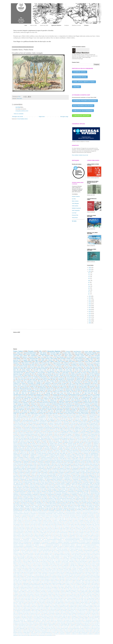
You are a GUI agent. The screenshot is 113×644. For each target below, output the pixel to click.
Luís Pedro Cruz (56, 527)
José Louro (67, 366)
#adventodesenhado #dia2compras (85, 541)
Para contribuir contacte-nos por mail (80, 155)
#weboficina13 (68, 401)
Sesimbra (93, 452)
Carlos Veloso (96, 462)
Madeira (62, 414)
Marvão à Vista (80, 379)
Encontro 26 (21, 523)
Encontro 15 (91, 498)
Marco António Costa (93, 373)
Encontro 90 (37, 408)
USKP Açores (61, 361)
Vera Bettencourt (66, 467)
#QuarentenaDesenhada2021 (20, 371)
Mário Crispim (90, 354)
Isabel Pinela (45, 501)
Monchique (77, 442)
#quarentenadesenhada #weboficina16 (44, 515)
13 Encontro (65, 548)
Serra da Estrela (33, 467)
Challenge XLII (61, 379)
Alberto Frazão (21, 518)
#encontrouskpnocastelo (75, 493)
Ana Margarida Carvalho (38, 518)
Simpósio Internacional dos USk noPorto (72, 507)
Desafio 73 (51, 520)
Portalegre (69, 531)
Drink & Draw (18, 431)
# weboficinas (55, 538)
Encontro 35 (27, 429)
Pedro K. (41, 531)
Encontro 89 (56, 384)
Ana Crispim (50, 357)
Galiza (22, 524)
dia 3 (75, 537)
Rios (22, 477)
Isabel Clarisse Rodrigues (66, 464)
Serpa (70, 534)
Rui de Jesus (74, 408)
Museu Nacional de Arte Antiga (23, 530)
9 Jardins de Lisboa (73, 550)
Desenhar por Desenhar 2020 (47, 457)
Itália (48, 386)
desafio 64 (55, 509)
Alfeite (49, 392)
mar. (89, 290)
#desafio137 (49, 440)
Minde (82, 403)
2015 (90, 311)
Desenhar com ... (55, 446)
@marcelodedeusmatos (88, 550)
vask (64, 511)
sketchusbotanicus (94, 490)
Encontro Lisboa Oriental (69, 412)
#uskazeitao (98, 515)
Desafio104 (85, 420)
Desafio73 (70, 482)
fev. (89, 292)
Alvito (42, 553)
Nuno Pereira (66, 530)
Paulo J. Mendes (60, 375)
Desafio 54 (45, 520)
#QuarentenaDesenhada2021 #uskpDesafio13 (41, 478)
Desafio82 (44, 415)
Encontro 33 (29, 408)
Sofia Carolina (75, 206)
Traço (91, 388)
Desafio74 (68, 409)
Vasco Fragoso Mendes (90, 508)
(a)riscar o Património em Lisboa (33, 470)
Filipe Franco (39, 442)
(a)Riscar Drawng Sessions (29, 548)
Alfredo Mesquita (25, 553)
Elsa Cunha (96, 463)
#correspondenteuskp (75, 542)
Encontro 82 (54, 397)
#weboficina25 (59, 445)
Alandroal (77, 552)
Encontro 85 (60, 382)
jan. (89, 294)
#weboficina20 (64, 440)
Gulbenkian (93, 412)
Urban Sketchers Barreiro (95, 426)
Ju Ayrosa (28, 459)
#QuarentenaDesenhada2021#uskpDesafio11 (90, 512)
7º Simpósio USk (53, 381)
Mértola (72, 466)
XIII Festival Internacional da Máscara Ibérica (46, 453)
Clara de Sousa (28, 520)
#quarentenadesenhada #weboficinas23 (52, 545)
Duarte (16, 474)
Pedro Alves (78, 353)
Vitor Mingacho (36, 537)
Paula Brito (74, 366)
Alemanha (50, 434)
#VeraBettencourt (61, 541)
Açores (98, 351)
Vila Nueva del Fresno (21, 537)
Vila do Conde (76, 477)
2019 (90, 304)
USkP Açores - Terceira (63, 490)
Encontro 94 (95, 377)
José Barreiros (77, 351)
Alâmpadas (46, 553)
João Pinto (89, 526)
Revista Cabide (16, 467)
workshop (86, 381)
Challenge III (77, 427)
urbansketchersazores (84, 411)
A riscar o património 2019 (26, 552)
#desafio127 (61, 449)
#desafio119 (55, 449)
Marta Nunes (67, 429)
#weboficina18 (48, 430)
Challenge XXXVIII (64, 400)
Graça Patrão (77, 382)
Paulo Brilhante (40, 437)
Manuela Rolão (79, 354)
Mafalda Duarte (85, 486)
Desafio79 (39, 472)
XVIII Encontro (69, 397)
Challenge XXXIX (30, 397)
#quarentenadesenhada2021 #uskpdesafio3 (72, 460)
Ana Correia (81, 470)
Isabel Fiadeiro (57, 399)
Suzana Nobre (67, 353)
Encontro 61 (78, 418)
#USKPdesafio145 (80, 492)
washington (69, 511)
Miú (75, 371)
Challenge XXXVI (47, 399)
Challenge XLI (37, 415)
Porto (25, 359)
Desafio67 (15, 457)
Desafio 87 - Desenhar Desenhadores (61, 520)
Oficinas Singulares (45, 367)
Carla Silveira (95, 401)
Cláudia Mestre (28, 361)
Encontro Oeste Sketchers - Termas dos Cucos (60, 500)
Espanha (24, 384)
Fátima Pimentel (44, 411)
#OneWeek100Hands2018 (42, 512)
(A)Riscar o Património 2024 (19, 470)
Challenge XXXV (53, 400)
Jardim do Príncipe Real (46, 526)
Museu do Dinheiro (51, 487)
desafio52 (71, 537)
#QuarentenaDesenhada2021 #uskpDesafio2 (61, 478)
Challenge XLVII (17, 403)
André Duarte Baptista (91, 353)
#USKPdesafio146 (47, 449)
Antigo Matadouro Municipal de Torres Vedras (62, 555)
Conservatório (16, 435)
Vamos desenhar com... (81, 357)
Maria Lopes (71, 386)
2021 (90, 300)
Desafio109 (30, 446)
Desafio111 (66, 463)
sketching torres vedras (37, 511)
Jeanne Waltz (91, 366)
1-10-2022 (37, 516)
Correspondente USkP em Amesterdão (56, 456)
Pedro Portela (44, 489)
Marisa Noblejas (37, 529)
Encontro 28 (32, 431)
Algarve (49, 364)
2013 (90, 315)
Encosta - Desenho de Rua (42, 474)
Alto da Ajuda (37, 553)
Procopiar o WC (65, 489)
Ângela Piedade (27, 375)
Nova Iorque (56, 459)
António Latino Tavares (66, 455)
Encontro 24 (38, 451)
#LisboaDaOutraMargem (31, 468)
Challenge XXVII (43, 400)
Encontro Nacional (45, 500)
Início (26, 25)
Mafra (43, 360)
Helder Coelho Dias (80, 457)
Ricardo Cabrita (78, 368)
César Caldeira (50, 361)
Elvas (59, 373)
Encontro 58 (73, 425)
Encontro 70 (57, 405)
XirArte (67, 419)
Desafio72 (27, 457)
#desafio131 (29, 493)
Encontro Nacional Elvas (51, 429)
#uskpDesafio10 (43, 494)
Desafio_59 (92, 482)
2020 (90, 302)
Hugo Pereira (87, 393)
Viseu (28, 409)
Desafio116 (97, 449)
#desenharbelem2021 (38, 493)
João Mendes (43, 486)
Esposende (68, 523)
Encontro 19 (50, 435)
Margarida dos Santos (69, 442)
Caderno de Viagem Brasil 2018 (92, 455)
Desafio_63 (50, 415)
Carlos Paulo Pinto (85, 519)
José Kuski (60, 526)
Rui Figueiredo (44, 407)
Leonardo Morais (21, 527)
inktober (56, 418)
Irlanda (15, 459)
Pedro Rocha (47, 531)
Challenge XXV (27, 399)
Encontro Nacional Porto (71, 375)
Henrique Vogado (45, 524)
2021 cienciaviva (34, 549)
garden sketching (78, 453)
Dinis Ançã (83, 463)
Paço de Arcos (26, 489)
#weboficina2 (77, 404)
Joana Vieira (40, 426)
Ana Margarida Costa (48, 518)
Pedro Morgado (89, 475)
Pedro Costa (26, 419)
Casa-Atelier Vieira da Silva (40, 370)
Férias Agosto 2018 (95, 523)
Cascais (18, 364)
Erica (86, 415)
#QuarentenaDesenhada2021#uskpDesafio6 (90, 539)
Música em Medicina (80, 466)
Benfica (21, 497)
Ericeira (72, 500)
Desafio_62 (46, 425)
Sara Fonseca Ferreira (91, 505)
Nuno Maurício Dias (25, 504)
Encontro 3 (38, 431)
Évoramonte (20, 478)
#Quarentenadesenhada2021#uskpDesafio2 (21, 514)
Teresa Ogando (59, 411)
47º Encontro (96, 549)
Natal (83, 442)
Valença (60, 508)
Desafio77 (85, 430)
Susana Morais (21, 490)
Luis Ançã (74, 213)
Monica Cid (22, 433)
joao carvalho (90, 537)
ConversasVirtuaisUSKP (42, 456)
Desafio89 (91, 497)
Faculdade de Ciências (93, 425)
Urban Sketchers (91, 408)
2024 (90, 271)
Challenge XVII (39, 382)
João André (50, 452)
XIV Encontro (16, 392)
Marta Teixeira (50, 529)
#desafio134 (22, 445)
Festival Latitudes (79, 370)
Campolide (85, 481)
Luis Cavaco (40, 527)
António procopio (90, 555)
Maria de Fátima (70, 426)
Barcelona (90, 445)
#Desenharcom (28, 449)
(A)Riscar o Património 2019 (38, 409)
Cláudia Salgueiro (58, 368)
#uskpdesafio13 (67, 494)
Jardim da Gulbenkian (95, 485)
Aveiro (92, 395)
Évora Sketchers (34, 367)
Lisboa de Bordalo (39, 448)
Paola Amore (88, 466)
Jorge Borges (47, 426)
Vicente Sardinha (91, 535)
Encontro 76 (46, 397)
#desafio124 (83, 433)
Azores (56, 434)
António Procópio (31, 354)
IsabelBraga (83, 524)
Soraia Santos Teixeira (71, 414)
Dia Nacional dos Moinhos (86, 472)
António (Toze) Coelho (55, 455)
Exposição (55, 395)
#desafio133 (43, 460)
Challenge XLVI (78, 430)
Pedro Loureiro (80, 356)
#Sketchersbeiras (47, 541)
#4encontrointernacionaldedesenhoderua (23, 430)
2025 (90, 269)
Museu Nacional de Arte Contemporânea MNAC (46, 475)
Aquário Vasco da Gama (80, 462)
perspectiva (35, 423)
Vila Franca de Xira (68, 477)
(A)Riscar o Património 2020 (41, 420)
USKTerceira (93, 437)
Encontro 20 (25, 431)
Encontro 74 (82, 446)
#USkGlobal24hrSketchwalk (25, 389)
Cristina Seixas (60, 393)
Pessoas (83, 504)
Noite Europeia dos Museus (51, 530)
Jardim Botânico (60, 501)
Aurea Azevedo (90, 496)
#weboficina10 (87, 384)
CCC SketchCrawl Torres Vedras (61, 364)
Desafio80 (32, 457)
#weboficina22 (83, 468)
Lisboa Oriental (78, 359)
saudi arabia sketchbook (95, 429)
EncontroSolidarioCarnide (55, 523)
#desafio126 (22, 493)
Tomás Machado (48, 490)
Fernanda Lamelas (65, 359)
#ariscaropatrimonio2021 (28, 542)
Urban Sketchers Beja (25, 438)
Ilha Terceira (51, 524)
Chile (31, 463)
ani (37, 404)
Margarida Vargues (30, 529)
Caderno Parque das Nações (35, 497)
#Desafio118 (51, 492)
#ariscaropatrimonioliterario (28, 420)
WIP (62, 419)
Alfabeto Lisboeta (75, 374)
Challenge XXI (34, 400)
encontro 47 (36, 416)
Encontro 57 (51, 451)
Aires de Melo (67, 552)
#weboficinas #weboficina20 (69, 546)
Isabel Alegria (65, 373)
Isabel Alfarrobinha (29, 501)
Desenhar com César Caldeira (41, 498)
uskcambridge (51, 511)
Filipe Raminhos (91, 500)
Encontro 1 (53, 483)
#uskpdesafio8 (83, 479)
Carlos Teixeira (96, 389)
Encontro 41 (45, 451)
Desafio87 (38, 441)
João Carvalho (39, 361)
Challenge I (31, 425)
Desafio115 (36, 446)
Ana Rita (63, 427)
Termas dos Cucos (40, 490)
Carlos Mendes (77, 519)
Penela (78, 504)
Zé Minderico (28, 509)
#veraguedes (33, 462)
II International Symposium (41, 368)
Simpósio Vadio (41, 467)
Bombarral (31, 519)
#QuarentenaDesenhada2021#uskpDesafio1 (54, 539)
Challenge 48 (62, 430)
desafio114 (96, 467)
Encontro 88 (71, 415)
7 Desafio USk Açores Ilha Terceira (62, 550)
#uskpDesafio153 (51, 494)
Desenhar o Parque (53, 498)
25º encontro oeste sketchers (82, 516)
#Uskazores (54, 541)
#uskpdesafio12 (17, 516)
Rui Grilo (32, 366)
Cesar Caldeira (52, 497)
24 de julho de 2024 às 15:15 (22, 111)
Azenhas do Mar (36, 471)
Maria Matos (95, 405)
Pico (14, 404)
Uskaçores (61, 397)
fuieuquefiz (73, 509)
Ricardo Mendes (77, 437)
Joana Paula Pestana (83, 501)
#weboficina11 (43, 416)
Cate (88, 449)
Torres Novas (66, 399)
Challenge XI (33, 456)
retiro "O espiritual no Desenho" (30, 381)
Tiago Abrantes (41, 508)
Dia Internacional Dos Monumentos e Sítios (67, 498)
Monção (15, 530)
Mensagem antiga (64, 117)
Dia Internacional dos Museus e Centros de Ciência (32, 522)
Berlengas (26, 497)
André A (25, 555)
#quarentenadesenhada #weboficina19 (68, 544)
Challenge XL (70, 434)
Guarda (73, 457)
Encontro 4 (52, 425)
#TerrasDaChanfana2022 (33, 440)
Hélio (78, 388)
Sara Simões (23, 377)
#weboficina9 (31, 395)
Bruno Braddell (80, 360)
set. (89, 279)
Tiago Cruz (40, 357)
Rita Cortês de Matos (19, 423)
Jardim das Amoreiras (37, 526)
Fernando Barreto (71, 379)
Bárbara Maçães (41, 519)
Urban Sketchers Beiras (77, 429)
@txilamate (96, 550)
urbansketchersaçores (43, 423)
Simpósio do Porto (23, 453)
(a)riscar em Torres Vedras (84, 494)
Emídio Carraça (96, 522)
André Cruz (61, 518)
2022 (90, 298)
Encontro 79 (16, 464)
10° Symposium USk (87, 404)
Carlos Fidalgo (27, 405)
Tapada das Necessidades (39, 535)
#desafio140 (55, 468)
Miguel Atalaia (63, 529)
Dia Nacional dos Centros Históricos (42, 483)
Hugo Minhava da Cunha (41, 452)
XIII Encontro (79, 381)
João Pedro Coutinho (64, 403)
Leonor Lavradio (74, 403)
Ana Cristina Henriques (90, 470)
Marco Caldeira (94, 381)
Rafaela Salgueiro (44, 533)
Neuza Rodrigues (42, 530)
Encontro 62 (51, 412)
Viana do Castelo (47, 379)
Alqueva (31, 518)
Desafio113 (28, 472)
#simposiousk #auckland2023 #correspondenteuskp (42, 427)
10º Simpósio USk (50, 409)
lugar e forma (96, 448)
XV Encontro (18, 381)
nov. (89, 275)
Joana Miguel (54, 526)
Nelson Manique (17, 504)
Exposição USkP (41, 386)
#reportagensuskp (86, 397)
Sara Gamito (82, 408)
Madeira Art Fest (78, 527)
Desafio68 (21, 457)
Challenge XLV (78, 434)
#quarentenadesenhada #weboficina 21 (37, 479)
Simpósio (94, 489)
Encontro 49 (52, 431)
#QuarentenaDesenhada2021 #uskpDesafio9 (73, 512)
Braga (83, 377)
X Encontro (60, 370)
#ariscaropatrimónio (37, 542)
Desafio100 (41, 463)
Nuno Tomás (60, 475)
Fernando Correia (69, 435)
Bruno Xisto (62, 481)
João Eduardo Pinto (56, 386)
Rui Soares (78, 390)
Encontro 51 (27, 523)
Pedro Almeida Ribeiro (93, 415)
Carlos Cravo (91, 481)
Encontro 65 (27, 474)
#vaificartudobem (31, 516)
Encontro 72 (24, 401)
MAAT (29, 475)
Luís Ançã (18, 107)
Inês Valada (71, 524)
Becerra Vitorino (82, 449)
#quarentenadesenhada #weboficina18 (40, 445)
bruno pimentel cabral (47, 509)
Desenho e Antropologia (18, 522)
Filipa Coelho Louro (56, 464)
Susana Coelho (60, 407)
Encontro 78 (92, 418)
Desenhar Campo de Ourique (75, 367)
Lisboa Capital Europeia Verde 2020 (35, 414)
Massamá (59, 503)
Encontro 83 (72, 388)
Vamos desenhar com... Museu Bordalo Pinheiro (41, 438)
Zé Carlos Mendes (48, 433)
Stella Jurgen (27, 508)
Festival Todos (16, 452)
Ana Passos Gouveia (95, 553)
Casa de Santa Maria (61, 420)
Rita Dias (88, 363)
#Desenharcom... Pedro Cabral (38, 539)
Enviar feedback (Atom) (22, 119)
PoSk (60, 367)
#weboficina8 (33, 393)
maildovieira (92, 477)
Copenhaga (34, 520)
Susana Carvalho (25, 535)
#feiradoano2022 (23, 479)
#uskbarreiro (68, 468)
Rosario (31, 351)
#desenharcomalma (48, 493)
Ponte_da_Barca (28, 505)
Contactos (86, 25)
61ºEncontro (35, 550)
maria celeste (23, 356)
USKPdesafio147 (73, 535)
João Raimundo (24, 503)
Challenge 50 (26, 463)
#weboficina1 (85, 395)
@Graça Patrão (91, 516)
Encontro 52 (59, 425)
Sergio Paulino (58, 507)
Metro (64, 466)
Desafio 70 (73, 497)
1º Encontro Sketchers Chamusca (84, 440)
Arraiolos (76, 449)
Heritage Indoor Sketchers (68, 431)
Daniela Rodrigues (26, 370)
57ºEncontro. (23, 550)
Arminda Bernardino (20, 397)
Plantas (69, 459)
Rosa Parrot (82, 366)
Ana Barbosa (58, 366)
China (19, 482)
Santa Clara (49, 534)
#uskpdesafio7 (74, 494)
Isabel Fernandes (37, 501)
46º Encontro (90, 549)
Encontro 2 (21, 474)
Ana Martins (25, 412)
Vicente (68, 351)
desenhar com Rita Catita (64, 509)
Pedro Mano (47, 437)
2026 (90, 267)
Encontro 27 (57, 415)
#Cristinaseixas (96, 538)
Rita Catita (16, 393)
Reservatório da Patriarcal (51, 505)
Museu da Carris (25, 407)
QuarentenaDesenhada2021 (18, 533)
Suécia (33, 490)
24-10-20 (62, 516)
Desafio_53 (75, 409)
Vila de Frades (30, 537)
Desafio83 (51, 472)
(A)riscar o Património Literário (56, 423)
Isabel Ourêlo (77, 524)
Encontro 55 (66, 425)
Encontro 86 (86, 441)
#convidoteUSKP (26, 455)
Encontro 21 (20, 429)
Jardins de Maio (85, 464)
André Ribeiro (76, 496)
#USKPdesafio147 (17, 455)
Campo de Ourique (77, 481)
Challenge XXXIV (89, 379)
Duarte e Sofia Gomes (69, 441)
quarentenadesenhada (18, 511)
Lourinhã (64, 386)
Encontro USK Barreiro (76, 483)
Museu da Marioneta (31, 487)
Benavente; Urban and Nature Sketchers (20, 519)
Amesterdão (36, 481)
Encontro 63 (50, 405)
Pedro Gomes (20, 378)
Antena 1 (51, 555)
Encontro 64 (79, 441)
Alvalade (64, 496)
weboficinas (86, 453)
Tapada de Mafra (48, 535)
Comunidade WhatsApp (82, 116)
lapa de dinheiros (91, 509)
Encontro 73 (25, 390)
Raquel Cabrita (81, 489)
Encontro (56, 457)
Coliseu (19, 396)
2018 (90, 306)
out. (89, 277)
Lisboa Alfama (39, 503)
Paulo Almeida (32, 444)
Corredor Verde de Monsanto (46, 482)
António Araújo (90, 364)
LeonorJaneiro (31, 503)
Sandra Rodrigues (42, 534)
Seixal (39, 379)
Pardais (86, 530)
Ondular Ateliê (81, 530)
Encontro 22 (94, 370)
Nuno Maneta (60, 530)
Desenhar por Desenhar (78, 363)
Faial (53, 422)
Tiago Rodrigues (49, 467)
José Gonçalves (21, 459)
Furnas (15, 501)
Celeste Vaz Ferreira (81, 373)
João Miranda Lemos (42, 418)
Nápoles (33, 504)
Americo (51, 553)
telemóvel (45, 511)
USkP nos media (91, 375)
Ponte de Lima (68, 437)
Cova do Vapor (19, 388)
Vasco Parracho (80, 535)
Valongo (65, 508)
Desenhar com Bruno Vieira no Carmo (92, 520)
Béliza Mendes (48, 519)
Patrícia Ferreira (65, 374)
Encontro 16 (97, 498)
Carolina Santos (92, 519)
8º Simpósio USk (57, 377)
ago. (89, 281)
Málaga (68, 466)
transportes (33, 538)
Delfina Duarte (60, 497)
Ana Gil (41, 393)
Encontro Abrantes (79, 415)
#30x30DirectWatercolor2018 (74, 395)
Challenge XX (39, 384)
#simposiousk (41, 546)
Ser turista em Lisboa (85, 452)
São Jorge (31, 535)
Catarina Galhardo (17, 456)
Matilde (18, 359)
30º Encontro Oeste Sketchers (41, 496)
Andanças (20, 555)
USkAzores (67, 363)
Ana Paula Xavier (75, 423)
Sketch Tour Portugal (33, 377)
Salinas (36, 534)
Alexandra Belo (34, 359)
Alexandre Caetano (57, 496)
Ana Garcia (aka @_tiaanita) (76, 553)
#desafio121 (24, 460)
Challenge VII (16, 384)
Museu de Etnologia (33, 530)
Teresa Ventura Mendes (83, 414)
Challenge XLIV (78, 420)
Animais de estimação (44, 555)
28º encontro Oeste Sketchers (27, 496)
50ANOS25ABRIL (16, 550)
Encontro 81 (38, 500)
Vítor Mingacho (46, 356)
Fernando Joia (46, 363)
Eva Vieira (35, 388)
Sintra (51, 368)
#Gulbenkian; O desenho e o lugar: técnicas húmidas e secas (24, 512)
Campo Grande (69, 481)
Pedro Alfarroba (63, 459)
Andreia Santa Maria (85, 423)
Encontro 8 (34, 418)
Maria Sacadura (51, 466)
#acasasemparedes (94, 492)
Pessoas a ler (42, 419)
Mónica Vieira (79, 503)
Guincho (39, 524)
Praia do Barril (90, 531)
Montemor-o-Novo (22, 487)
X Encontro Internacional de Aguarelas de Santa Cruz (63, 438)
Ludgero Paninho (34, 527)
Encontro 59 (57, 435)
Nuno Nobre (79, 487)
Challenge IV (96, 445)
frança (72, 419)
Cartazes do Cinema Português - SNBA (80, 471)
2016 (90, 310)
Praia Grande (84, 531)
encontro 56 (85, 438)
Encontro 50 (16, 401)
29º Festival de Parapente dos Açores (76, 549)
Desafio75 (98, 420)
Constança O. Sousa (50, 382)
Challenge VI (84, 416)
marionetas (86, 490)
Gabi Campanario (16, 524)
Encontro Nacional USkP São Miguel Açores (89, 451)
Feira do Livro (59, 422)
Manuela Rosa (16, 529)
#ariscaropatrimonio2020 (38, 430)
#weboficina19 (57, 427)
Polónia (53, 437)
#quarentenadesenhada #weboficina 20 (53, 544)
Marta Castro (95, 371)
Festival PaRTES (87, 523)
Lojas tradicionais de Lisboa (28, 364)
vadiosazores (58, 511)
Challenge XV (25, 400)
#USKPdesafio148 (17, 420)
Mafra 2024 (85, 527)
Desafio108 (64, 482)
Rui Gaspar (68, 505)
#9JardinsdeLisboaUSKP (18, 449)
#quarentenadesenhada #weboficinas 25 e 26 (35, 545)
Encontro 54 (27, 411)
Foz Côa (68, 457)
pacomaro (51, 388)
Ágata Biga (45, 538)
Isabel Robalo (92, 474)
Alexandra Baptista (54, 351)
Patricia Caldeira (18, 489)
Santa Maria (73, 448)
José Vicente (97, 501)
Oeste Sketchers (24, 367)
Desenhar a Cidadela (75, 472)
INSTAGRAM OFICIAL (80, 77)
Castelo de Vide (23, 386)
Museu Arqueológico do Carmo (88, 385)
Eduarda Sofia (82, 522)
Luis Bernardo (50, 366)
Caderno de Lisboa (53, 471)
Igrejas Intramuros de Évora (59, 485)
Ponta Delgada (20, 505)
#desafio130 (49, 468)
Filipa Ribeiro (84, 500)
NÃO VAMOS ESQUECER (37, 396)
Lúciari (61, 527)
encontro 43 (57, 433)
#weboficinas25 (79, 546)
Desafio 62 (67, 497)
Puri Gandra (96, 531)
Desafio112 (71, 520)
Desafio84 (28, 451)
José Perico (91, 501)
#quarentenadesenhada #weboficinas (54, 460)
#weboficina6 (77, 401)
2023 (90, 296)
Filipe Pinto (90, 360)
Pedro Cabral (19, 99)
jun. (89, 284)
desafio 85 (66, 537)
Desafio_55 (71, 418)
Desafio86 (42, 446)
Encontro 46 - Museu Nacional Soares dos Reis (24, 500)
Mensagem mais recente (18, 117)
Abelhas (40, 552)
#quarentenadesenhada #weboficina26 (54, 479)
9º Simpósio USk (30, 368)
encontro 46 (78, 438)
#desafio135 (28, 445)
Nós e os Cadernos (59, 390)
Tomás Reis (59, 360)
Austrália (97, 496)
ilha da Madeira (80, 537)
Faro (34, 375)
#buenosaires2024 (46, 542)
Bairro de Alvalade (81, 518)
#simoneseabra (26, 427)
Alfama (26, 518)
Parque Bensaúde (92, 530)
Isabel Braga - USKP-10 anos (72, 485)
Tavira (79, 448)
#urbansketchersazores (87, 460)
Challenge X (29, 415)
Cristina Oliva (81, 456)
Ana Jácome (54, 385)
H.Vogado (25, 360)
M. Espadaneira (67, 527)
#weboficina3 (88, 389)
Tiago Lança (84, 448)
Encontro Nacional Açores (74, 451)
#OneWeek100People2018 (58, 404)
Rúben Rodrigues (81, 505)
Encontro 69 (58, 412)
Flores (97, 500)
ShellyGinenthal (35, 385)
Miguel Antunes (54, 448)
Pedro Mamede (66, 408)
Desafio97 (81, 482)
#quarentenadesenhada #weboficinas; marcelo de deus (72, 545)
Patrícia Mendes (95, 466)
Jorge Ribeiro (22, 414)
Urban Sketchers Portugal (22, 366)
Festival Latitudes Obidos (45, 464)
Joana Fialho (66, 422)
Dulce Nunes (76, 522)
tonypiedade (28, 538)
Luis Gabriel (64, 384)
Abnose (50, 360)
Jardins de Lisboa (77, 464)
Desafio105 (23, 446)
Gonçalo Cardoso (17, 426)
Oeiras (80, 371)
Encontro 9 (59, 431)
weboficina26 (39, 538)
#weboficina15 (94, 411)
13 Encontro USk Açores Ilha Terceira (75, 548)
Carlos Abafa (89, 462)
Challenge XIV (33, 390)
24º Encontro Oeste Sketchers (70, 516)
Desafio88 (75, 482)
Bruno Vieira (68, 354)
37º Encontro (41, 455)
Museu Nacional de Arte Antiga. (82, 426)
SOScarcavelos (44, 444)
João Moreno (75, 392)
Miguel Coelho (69, 529)
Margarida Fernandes (94, 486)
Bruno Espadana (76, 416)
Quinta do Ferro (90, 378)
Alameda (72, 552)
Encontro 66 (41, 429)
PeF (14, 378)
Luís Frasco (49, 527)
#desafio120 (96, 444)
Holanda (50, 485)
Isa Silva (74, 199)
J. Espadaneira (43, 354)
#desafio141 (62, 468)
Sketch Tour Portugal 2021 (85, 534)
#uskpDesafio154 (18, 462)
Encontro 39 (64, 415)
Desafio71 (92, 420)
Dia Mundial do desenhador (48, 522)
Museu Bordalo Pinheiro (19, 382)
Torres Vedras (89, 361)
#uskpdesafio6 (24, 516)
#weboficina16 (16, 412)
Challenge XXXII (63, 388)
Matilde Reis (57, 529)
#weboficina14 (74, 396)
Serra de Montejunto (23, 416)
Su (92, 459)
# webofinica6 (62, 538)
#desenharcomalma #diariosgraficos (61, 493)
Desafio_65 (43, 435)
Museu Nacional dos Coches (91, 403)
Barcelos (78, 455)
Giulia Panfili (27, 524)
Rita (54, 533)
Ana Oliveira (55, 518)
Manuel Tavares (21, 437)
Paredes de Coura (72, 504)
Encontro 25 (62, 457)
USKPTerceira (66, 535)
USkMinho (55, 490)
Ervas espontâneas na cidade (83, 405)
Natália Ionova (95, 503)
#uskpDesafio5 (26, 462)
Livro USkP (73, 422)
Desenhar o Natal (29, 483)
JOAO (33, 374)
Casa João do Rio (69, 368)
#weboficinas (34, 356)
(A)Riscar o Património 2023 (93, 468)
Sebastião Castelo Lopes (55, 444)
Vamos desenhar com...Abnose (56, 477)
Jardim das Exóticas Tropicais (71, 501)
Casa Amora (18, 399)
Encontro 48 (95, 400)
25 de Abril (53, 549)
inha (85, 537)
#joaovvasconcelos (93, 514)
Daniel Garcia (89, 427)
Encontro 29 (89, 409)
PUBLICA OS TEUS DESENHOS (83, 111)
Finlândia (15, 448)
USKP (61, 535)
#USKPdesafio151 (65, 433)
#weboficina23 (97, 433)
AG (61, 418)
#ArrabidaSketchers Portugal (86, 538)
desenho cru (77, 397)
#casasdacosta (53, 542)
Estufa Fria (36, 464)
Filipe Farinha (96, 446)
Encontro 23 (21, 408)
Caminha (22, 441)
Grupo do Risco (33, 524)
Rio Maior (50, 533)
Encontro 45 (69, 446)
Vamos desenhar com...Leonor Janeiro (76, 508)
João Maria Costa (74, 526)
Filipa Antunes (25, 363)
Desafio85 (71, 463)
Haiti (87, 474)
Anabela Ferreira (22, 415)
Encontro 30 (45, 431)
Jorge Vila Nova (55, 426)
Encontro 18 (15, 523)
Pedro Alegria (36, 531)
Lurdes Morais (48, 374)
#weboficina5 (92, 386)
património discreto (17, 538)
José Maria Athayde (85, 431)
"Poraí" (50, 538)
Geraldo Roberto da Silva (73, 385)
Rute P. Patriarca (85, 437)
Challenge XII (16, 400)
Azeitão (73, 455)
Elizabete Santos (76, 377)
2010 (90, 321)
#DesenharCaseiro (26, 539)
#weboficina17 (57, 440)
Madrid (93, 431)
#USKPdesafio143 (95, 478)
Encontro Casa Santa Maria (68, 405)
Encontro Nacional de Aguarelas (36, 523)
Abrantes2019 (74, 470)
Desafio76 (34, 472)
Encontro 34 (18, 411)
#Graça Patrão (78, 384)
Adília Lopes (54, 552)
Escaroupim (63, 523)
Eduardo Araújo (42, 412)
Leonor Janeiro (89, 351)
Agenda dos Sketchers (56, 25)
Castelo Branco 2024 (17, 463)
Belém (97, 518)
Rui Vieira (26, 477)
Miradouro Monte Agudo (81, 529)
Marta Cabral (44, 529)
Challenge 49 (70, 430)
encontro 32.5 (70, 453)
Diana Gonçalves (96, 472)
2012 (90, 317)
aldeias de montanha (37, 509)
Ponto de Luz (35, 505)
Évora (80, 361)
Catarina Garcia (93, 471)
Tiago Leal (55, 508)
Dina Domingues (42, 373)
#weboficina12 (69, 404)
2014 (90, 313)
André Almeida (30, 555)
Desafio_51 (50, 390)
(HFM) (21, 548)
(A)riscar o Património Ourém (58, 462)
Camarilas (69, 471)
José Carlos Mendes (34, 486)
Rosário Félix (72, 533)
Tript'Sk (57, 535)
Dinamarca (77, 463)
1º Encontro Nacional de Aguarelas (89, 548)
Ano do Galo (55, 430)
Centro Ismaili (70, 427)
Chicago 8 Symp (66, 377)
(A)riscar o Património (28, 357)
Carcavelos (45, 497)
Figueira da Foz (24, 452)
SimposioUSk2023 (76, 534)
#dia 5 (31, 544)
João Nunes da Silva (51, 486)
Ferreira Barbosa (53, 474)
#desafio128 (16, 445)
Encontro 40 (27, 418)
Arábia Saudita (83, 496)
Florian (45, 442)
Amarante (47, 455)
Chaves (92, 449)
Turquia (57, 419)
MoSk (94, 368)
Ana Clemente (67, 553)
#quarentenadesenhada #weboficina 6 (29, 515)
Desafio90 (96, 497)
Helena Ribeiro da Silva (42, 485)
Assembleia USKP (85, 399)
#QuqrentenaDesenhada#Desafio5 (36, 541)
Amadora (69, 496)
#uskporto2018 (53, 378)
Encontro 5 (18, 390)
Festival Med (77, 435)
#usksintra (61, 546)
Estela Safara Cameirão (82, 425)
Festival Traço (68, 382)
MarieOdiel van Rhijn (35, 459)
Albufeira (50, 496)
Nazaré (30, 371)
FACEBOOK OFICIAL (80, 72)
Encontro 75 (31, 401)
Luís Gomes (16, 475)
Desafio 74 (79, 497)
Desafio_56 (91, 430)
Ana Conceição (75, 399)
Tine (53, 535)
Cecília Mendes (62, 385)
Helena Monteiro (88, 457)
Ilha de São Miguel (58, 524)
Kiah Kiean (19, 466)
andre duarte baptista (61, 453)
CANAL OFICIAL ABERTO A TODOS (84, 82)
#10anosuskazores (88, 511)
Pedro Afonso (57, 408)
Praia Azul (78, 531)
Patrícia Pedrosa (21, 531)
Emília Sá (85, 498)
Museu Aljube (65, 503)
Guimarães (77, 474)
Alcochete (82, 552)
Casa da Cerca (60, 389)
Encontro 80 (22, 464)
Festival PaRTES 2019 (47, 408)
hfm (40, 351)
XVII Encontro (53, 401)
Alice (85, 445)
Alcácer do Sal (88, 552)
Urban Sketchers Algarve (82, 386)
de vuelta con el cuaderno (87, 467)
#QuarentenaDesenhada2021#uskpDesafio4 (80, 478)
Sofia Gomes (62, 395)
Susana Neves (34, 508)
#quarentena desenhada (27, 392)
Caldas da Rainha (17, 405)
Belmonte (93, 518)
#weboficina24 (72, 440)
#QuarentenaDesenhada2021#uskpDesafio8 (21, 541)
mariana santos (96, 363)
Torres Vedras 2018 (44, 477)
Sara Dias (54, 534)
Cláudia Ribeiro (60, 409)
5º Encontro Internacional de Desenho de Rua (60, 470)
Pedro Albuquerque (29, 531)
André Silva (67, 518)
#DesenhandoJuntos (17, 539)
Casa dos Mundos (71, 378)
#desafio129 (42, 440)
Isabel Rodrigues (52, 501)
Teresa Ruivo (75, 218)
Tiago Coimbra (49, 508)
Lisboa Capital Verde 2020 (52, 414)
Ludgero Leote (89, 359)
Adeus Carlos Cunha (46, 552)
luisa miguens (85, 419)
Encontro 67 (85, 418)
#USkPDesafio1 (18, 427)
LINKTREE (77, 87)
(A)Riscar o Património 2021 (93, 396)
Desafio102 (53, 463)
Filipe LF (98, 364)
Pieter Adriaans (89, 504)
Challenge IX (95, 399)
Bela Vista (88, 518)
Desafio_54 (17, 422)
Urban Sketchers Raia (18, 373)
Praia (59, 489)
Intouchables (31, 384)
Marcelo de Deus (95, 357)
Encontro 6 (95, 384)
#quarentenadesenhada (30, 353)
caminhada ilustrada (84, 477)
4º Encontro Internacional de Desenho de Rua (62, 416)
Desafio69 (17, 451)
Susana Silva (28, 490)
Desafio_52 (35, 405)
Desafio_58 (36, 435)
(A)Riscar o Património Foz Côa (89, 546)
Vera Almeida (87, 368)
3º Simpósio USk (79, 445)
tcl (99, 490)
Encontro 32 (97, 409)
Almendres (32, 553)
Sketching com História (18, 368)
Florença (84, 435)
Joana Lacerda (93, 464)
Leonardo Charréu (57, 452)
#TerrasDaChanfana (94, 419)
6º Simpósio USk (86, 401)
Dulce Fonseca (70, 522)
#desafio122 (30, 460)
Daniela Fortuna (89, 456)
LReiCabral (94, 526)
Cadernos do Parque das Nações (20, 425)
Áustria (74, 511)
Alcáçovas (94, 552)
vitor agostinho (88, 444)
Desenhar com (27, 388)
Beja (56, 388)
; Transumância (80, 550)
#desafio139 (79, 514)
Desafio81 (45, 472)
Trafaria (64, 444)
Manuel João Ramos (42, 466)
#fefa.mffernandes (85, 493)
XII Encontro (45, 401)
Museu (33, 475)
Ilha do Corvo (65, 524)
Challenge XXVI (89, 407)
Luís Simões (47, 448)
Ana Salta (20, 471)
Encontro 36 (26, 396)
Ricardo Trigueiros (39, 433)
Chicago (88, 377)
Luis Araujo (52, 370)
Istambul (24, 426)
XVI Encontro (48, 396)
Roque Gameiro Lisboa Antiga (49, 359)
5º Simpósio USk (43, 434)
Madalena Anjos (69, 389)
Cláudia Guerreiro (94, 434)
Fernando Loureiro (80, 523)
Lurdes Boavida (62, 381)
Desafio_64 (79, 400)
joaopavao (81, 444)
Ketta (65, 367)
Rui (38, 444)
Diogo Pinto (87, 400)
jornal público (96, 537)
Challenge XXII (48, 384)
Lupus (52, 411)
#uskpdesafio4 (76, 479)
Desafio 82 (85, 497)
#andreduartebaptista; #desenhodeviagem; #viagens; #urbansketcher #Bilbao (52, 514)
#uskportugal (91, 479)
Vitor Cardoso (32, 453)
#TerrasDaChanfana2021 (37, 449)
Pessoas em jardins (52, 489)
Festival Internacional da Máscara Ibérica (48, 403)
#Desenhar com (96, 511)
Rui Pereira (74, 505)
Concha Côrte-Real (30, 441)
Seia (79, 452)
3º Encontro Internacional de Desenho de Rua (28, 434)
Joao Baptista (40, 374)
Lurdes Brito (36, 378)
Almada (89, 382)
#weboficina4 (37, 392)
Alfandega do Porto (69, 449)
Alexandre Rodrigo (28, 481)
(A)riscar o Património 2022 (69, 445)
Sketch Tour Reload (95, 534)
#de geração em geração (85, 542)
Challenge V (70, 420)
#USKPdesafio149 (33, 514)
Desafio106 (22, 472)
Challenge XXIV (49, 393)
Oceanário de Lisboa (73, 530)
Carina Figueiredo (50, 371)
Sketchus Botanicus (17, 535)
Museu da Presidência (41, 487)
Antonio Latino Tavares (75, 555)
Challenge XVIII (47, 395)
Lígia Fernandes (23, 475)
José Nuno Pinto (66, 526)
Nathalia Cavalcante (76, 208)
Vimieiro (38, 401)
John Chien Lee (18, 486)
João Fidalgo (60, 429)
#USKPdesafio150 (41, 468)
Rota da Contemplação (80, 533)
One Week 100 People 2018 (53, 504)
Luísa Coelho (78, 486)
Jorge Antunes (56, 363)
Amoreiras (56, 553)
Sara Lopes (87, 459)
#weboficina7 (82, 396)
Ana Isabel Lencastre (79, 407)
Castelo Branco (30, 382)
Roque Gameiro (73, 452)
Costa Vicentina (57, 482)
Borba (35, 519)
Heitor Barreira (31, 452)
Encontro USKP (46, 523)
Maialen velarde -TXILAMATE (93, 527)
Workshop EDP (43, 377)
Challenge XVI (26, 403)
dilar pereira (35, 363)
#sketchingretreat (48, 546)
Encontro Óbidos (66, 392)
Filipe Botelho (50, 375)
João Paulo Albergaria (82, 526)
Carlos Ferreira (71, 519)
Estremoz (73, 523)
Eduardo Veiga (89, 522)
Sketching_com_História (18, 508)
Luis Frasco (69, 360)
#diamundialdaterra (37, 544)
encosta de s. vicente (45, 404)
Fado (33, 442)
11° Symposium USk (45, 470)
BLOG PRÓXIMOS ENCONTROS (83, 106)
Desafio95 (67, 472)
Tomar (90, 448)
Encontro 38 (34, 429)
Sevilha (31, 477)
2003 (19, 549)
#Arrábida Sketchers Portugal (34, 492)
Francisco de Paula (91, 435)
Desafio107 (96, 456)
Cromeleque (40, 520)
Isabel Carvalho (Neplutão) (84, 485)
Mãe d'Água (72, 503)
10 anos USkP (43, 381)
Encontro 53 (34, 403)
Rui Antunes (88, 489)
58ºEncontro (29, 550)
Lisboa (18, 353)
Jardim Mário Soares (28, 526)
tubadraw (61, 401)
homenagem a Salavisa (81, 509)
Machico (72, 527)
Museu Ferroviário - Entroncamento (21, 385)
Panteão (74, 475)
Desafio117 (76, 520)
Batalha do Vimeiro (44, 471)
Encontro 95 (78, 393)
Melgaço (90, 422)
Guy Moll (82, 474)
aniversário (42, 537)
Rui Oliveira (67, 448)
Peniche (15, 416)
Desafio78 (22, 451)
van (19, 460)
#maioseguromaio (79, 389)
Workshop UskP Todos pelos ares (90, 390)
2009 (90, 323)
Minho (74, 529)
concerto (55, 537)
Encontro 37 (63, 446)
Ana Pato (95, 382)
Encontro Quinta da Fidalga (25, 442)
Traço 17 (71, 384)
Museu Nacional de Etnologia (91, 392)
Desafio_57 (97, 430)
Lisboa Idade (25, 466)
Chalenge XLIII (25, 456)
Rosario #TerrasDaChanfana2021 (62, 533)
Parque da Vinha (81, 475)
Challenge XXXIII (56, 392)
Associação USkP (94, 423)
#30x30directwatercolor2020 (20, 395)
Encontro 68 (76, 446)
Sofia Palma (72, 361)
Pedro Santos (53, 531)
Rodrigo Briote (43, 388)
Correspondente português (71, 456)
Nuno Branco (56, 374)
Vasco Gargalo (57, 467)
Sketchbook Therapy (18, 374)
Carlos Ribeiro (62, 434)
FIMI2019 (77, 500)
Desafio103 (60, 463)
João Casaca (62, 426)
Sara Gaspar (59, 534)
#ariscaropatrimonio (74, 433)
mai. (89, 286)
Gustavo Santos (33, 485)
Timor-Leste (36, 477)
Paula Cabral (95, 367)
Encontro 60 (35, 411)
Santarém (52, 407)
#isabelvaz (43, 544)
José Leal (98, 379)
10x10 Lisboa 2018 (44, 385)
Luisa (45, 527)
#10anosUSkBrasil (80, 511)
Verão (85, 535)
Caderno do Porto (62, 471)
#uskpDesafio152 (96, 460)
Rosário (63, 505)
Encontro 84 (89, 446)
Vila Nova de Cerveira (75, 467)
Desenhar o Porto (59, 441)
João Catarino (86, 367)
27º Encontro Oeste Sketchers (62, 549)
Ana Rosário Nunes (69, 462)
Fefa (90, 356)
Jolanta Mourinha (30, 448)
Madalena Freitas (33, 466)
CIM (52, 519)
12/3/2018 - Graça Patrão (57, 548)
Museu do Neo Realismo (61, 487)
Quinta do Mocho (73, 489)
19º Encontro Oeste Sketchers (53, 516)
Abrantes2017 (69, 407)
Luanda (72, 486)
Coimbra (72, 400)
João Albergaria (75, 203)
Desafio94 (15, 498)
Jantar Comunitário (31, 426)
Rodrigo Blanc (75, 459)
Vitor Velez (51, 418)
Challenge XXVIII (37, 399)
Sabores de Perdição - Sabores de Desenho (21, 534)
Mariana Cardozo (51, 373)
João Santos (43, 353)
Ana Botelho (61, 553)
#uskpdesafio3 (33, 455)
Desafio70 (65, 418)
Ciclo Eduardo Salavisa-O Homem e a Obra (31, 482)
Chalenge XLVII (21, 520)
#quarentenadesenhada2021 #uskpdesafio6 (29, 494)
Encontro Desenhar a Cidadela (63, 483)
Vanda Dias (81, 364)
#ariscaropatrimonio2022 (71, 514)
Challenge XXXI (33, 412)
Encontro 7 (33, 474)
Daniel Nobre (20, 418)
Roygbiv (61, 448)
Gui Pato (26, 485)
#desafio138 (90, 433)
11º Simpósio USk (44, 516)
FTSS (62, 435)
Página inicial (42, 117)
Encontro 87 (69, 393)
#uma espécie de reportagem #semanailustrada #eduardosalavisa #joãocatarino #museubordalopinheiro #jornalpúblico (73, 515)
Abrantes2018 (67, 423)
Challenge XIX (42, 390)
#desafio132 (36, 460)
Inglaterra (77, 431)
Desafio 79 (39, 397)
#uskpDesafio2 (52, 445)
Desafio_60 (51, 441)
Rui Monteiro (87, 533)
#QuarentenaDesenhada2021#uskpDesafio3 (72, 539)
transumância (92, 438)
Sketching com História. (93, 507)
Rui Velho (54, 367)
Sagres (32, 534)
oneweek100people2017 (71, 411)
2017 (90, 308)
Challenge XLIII (16, 446)
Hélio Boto (27, 374)
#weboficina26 (48, 462)
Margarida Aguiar (80, 378)
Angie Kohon (43, 481)
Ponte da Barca (60, 437)
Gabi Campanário (76, 210)
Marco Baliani (22, 529)
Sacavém (82, 459)
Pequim (58, 531)
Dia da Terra (56, 522)
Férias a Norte (22, 448)
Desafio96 (82, 520)
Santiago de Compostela (23, 404)
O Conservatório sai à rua (41, 504)
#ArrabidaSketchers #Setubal (19, 468)
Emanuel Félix (75, 215)
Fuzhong (71, 474)
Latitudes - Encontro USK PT (63, 486)
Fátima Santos (32, 379)
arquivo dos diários (79, 490)
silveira (23, 538)
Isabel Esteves (84, 388)
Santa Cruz (24, 393)
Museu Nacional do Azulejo (47, 459)
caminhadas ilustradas (72, 444)
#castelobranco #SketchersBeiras (63, 542)
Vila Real (22, 509)
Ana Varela (15, 555)
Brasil (83, 455)
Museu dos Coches (71, 487)
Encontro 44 (28, 378)
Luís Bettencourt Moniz (82, 422)
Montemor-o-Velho (95, 529)
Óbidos (54, 379)
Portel (74, 531)
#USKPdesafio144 (71, 492)
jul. (89, 282)
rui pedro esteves (27, 511)
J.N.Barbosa (60, 442)
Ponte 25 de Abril (35, 407)
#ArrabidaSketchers (94, 453)
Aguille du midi (60, 552)
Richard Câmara (25, 467)
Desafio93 (62, 472)
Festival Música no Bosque (63, 474)
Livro (44, 503)
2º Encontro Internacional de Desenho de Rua (44, 389)
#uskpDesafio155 (67, 479)
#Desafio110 (44, 492)
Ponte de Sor (64, 531)
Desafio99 (44, 441)
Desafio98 (86, 482)
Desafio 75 (36, 463)
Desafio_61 (48, 446)
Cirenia (83, 427)
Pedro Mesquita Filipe (35, 489)
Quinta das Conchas (28, 533)
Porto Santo (42, 505)
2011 (90, 319)
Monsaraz (89, 529)
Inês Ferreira (96, 457)
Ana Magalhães (52, 420)
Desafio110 (30, 435)
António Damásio (73, 518)
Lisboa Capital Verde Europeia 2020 (64, 371)
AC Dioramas (34, 552)
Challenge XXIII (41, 375)
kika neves (77, 419)
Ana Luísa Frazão (41, 364)
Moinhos (15, 487)
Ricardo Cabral (65, 452)
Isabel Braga (34, 360)
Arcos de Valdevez (27, 471)
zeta (60, 354)
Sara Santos (65, 534)
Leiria (81, 392)
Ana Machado (61, 378)
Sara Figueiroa (51, 419)
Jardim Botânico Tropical (19, 526)
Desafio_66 (82, 409)
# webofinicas (27, 478)
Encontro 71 (58, 451)
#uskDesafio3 (55, 546)
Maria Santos (58, 466)
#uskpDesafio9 (75, 468)
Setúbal (32, 404)
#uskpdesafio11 (59, 494)
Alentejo (73, 373)
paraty (97, 509)
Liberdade (27, 527)
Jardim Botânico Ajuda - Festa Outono (93, 524)
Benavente (15, 497)
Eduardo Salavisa (76, 196)
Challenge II (39, 395)
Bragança (49, 481)
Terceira (95, 393)
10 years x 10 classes (39, 371)
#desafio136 (66, 396)
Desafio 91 (23, 435)
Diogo (61, 522)
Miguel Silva (16, 407)
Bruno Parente (55, 481)
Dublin (33, 451)
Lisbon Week (84, 374)
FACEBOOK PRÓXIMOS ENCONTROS (85, 101)
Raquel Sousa (16, 477)
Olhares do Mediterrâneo (95, 487)
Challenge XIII (92, 416)
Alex (22, 481)
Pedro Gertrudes (34, 419)
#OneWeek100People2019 (60, 492)
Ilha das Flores (21, 501)
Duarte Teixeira (89, 463)
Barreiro (96, 404)
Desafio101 (47, 463)
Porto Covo (96, 475)
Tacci (30, 416)
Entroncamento (29, 464)
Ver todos (74, 221)
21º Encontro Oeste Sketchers (44, 549)
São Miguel (73, 364)
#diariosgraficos (85, 514)
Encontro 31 (42, 405)
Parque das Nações (30, 437)
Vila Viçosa (86, 429)
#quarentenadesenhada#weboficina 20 (91, 545)
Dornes (64, 522)
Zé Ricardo (71, 490)
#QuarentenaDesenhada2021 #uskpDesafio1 (56, 512)
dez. (89, 273)
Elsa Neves (79, 498)
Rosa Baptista (44, 378)
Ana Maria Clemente (86, 553)
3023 (85, 549)
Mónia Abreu (71, 381)
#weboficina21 (40, 462)
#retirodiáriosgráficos (29, 546)
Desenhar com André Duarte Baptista (26, 498)
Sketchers (84, 507)
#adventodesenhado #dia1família (71, 541)
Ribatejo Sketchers (30, 433)
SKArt (97, 533)
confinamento (60, 537)
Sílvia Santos (87, 371)
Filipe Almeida (60, 357)
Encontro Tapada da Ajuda (82, 412)
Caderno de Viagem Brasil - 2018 (61, 519)
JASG (87, 370)
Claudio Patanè (40, 366)
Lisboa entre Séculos (22, 379)
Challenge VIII (32, 386)
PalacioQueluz (64, 504)
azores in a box (49, 537)
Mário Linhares (75, 201)
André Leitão (37, 555)
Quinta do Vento (36, 533)
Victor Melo (28, 423)
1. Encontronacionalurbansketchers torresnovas (43, 548)
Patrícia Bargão (97, 422)
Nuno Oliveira (88, 442)
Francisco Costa (52, 442)
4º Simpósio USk (96, 397)
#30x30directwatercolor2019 (20, 492)
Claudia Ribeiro (38, 425)
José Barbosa (25, 486)
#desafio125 (16, 479)
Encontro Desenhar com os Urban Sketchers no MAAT (39, 422)
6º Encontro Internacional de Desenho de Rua (46, 550)
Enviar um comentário (19, 114)
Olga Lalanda (86, 487)
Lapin (97, 474)
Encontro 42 (24, 422)
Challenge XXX (86, 434)
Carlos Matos (69, 370)
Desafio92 (38, 457)
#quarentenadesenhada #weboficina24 (83, 544)
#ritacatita (36, 546)
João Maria (17, 503)
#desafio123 (16, 493)
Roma (59, 505)
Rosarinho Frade (69, 390)
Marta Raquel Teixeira (51, 503)
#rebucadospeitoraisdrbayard (18, 546)
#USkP (87, 492)
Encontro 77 (65, 451)
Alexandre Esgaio (55, 353)
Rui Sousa (93, 533)
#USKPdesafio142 (57, 396)
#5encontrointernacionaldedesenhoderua (73, 538)
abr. (89, 288)
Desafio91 (56, 472)
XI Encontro (82, 375)
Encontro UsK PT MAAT (87, 483)
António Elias (83, 555)
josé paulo (93, 414)
